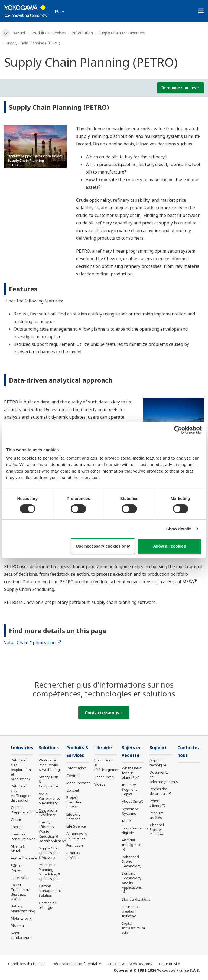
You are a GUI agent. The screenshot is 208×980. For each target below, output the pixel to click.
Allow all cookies (169, 546)
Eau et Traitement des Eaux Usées (20, 892)
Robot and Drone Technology (132, 861)
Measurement (78, 783)
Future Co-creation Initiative (131, 911)
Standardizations (136, 899)
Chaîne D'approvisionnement (29, 810)
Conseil (73, 790)
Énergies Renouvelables (23, 836)
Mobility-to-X (21, 918)
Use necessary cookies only (103, 546)
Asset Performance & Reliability (50, 798)
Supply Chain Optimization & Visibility (50, 853)
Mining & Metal (18, 849)
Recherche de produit (159, 791)
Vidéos (100, 784)
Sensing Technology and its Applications (132, 880)
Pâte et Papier (17, 868)
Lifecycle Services (73, 817)
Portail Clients (155, 803)
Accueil (20, 33)
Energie (17, 827)
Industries (22, 748)
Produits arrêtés (73, 855)
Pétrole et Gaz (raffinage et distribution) (21, 793)
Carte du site (170, 964)
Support (158, 748)
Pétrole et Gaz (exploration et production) (21, 769)
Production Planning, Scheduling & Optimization (50, 872)
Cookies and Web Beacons (130, 964)
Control (72, 776)
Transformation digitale (135, 830)
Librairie (103, 748)
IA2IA (126, 821)
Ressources (104, 777)
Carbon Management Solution (50, 891)
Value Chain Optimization (32, 643)
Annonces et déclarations (77, 836)
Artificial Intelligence (132, 842)
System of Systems (130, 811)
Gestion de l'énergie (48, 905)
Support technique (158, 762)
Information (82, 33)
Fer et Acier (20, 878)
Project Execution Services (74, 802)
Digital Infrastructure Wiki (134, 928)
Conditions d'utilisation (27, 964)
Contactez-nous (103, 713)
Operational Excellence (49, 813)
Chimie (17, 819)
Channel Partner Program (157, 829)
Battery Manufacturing (23, 908)
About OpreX (132, 801)
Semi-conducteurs (21, 935)
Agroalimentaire (24, 858)
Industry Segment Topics (129, 789)
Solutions (49, 748)
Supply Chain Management (122, 33)
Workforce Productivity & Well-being (49, 765)
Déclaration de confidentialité (77, 964)
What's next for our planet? (132, 773)
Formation (75, 845)
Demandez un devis (181, 88)
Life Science (76, 826)
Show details (179, 529)
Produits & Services (49, 33)
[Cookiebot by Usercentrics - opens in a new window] (178, 430)
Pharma (17, 926)
